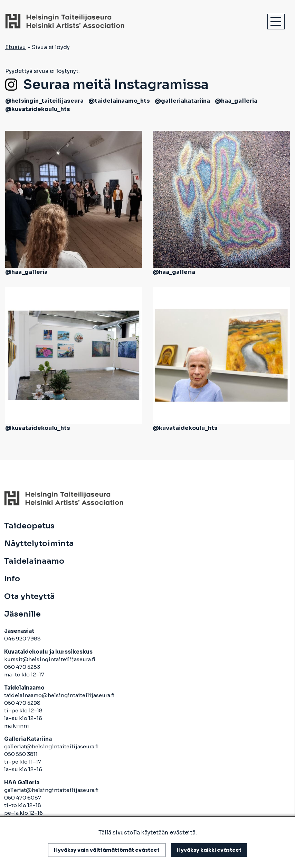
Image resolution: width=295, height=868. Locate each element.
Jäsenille (22, 614)
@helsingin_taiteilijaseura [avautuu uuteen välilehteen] (44, 101)
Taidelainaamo (34, 561)
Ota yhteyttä (30, 597)
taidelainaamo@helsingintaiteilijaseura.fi (59, 695)
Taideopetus (29, 526)
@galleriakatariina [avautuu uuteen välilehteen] (182, 101)
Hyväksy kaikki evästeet (209, 850)
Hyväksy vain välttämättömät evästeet (107, 850)
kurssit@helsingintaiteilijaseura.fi (50, 659)
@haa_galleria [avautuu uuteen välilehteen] (236, 101)
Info (12, 579)
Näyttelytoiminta (39, 544)
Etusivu (16, 47)
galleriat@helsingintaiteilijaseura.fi (52, 746)
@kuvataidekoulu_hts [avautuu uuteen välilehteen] (38, 109)
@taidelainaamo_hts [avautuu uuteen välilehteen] (119, 101)
